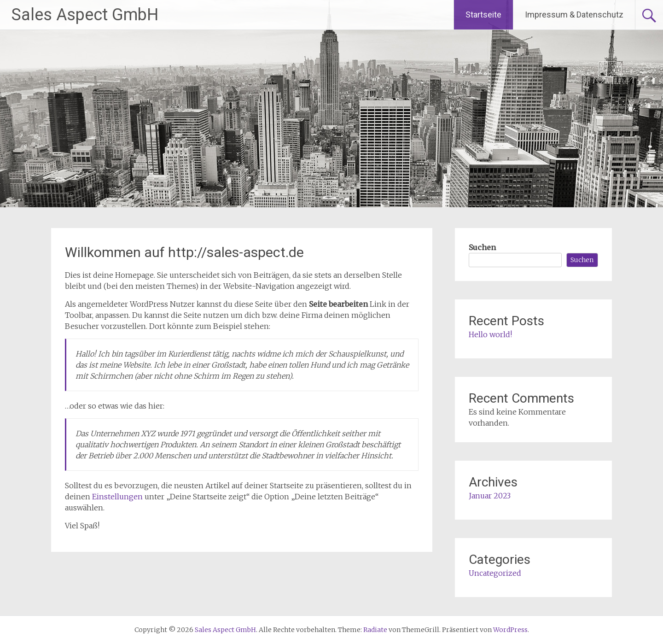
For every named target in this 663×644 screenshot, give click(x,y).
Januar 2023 (490, 496)
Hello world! (490, 334)
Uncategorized (495, 573)
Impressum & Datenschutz (574, 15)
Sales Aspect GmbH (85, 15)
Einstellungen (117, 497)
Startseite (483, 15)
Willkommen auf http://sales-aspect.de (184, 252)
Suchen (482, 247)
